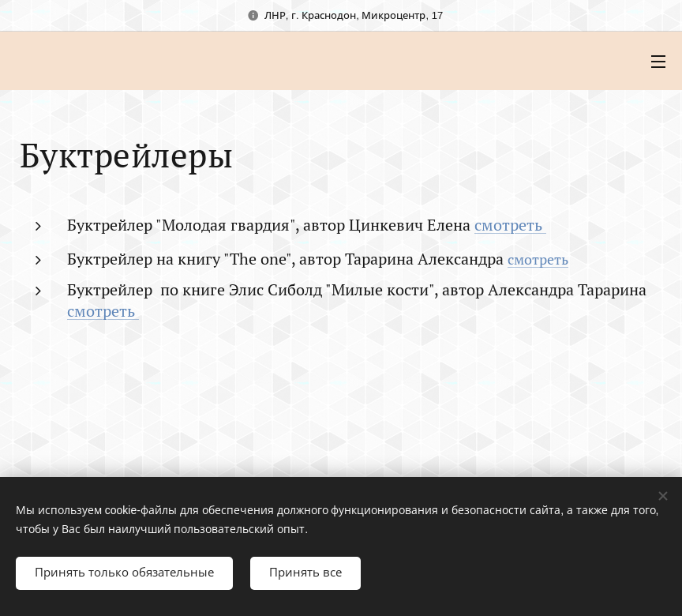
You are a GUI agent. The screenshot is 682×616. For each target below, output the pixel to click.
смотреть (510, 225)
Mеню (658, 62)
